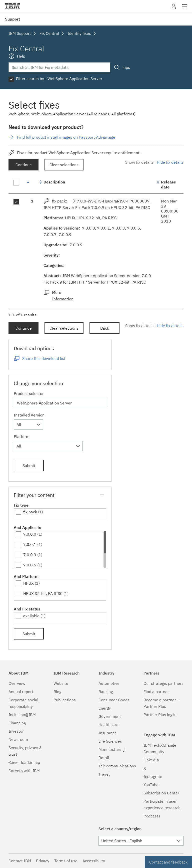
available (31, 616)
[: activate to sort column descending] (32, 185)
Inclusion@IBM (22, 715)
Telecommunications (117, 766)
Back (105, 328)
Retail (104, 758)
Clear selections (64, 165)
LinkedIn (151, 760)
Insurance (108, 733)
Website (61, 683)
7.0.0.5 (30, 565)
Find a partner (156, 692)
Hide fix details (170, 162)
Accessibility (94, 861)
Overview (17, 683)
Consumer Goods (114, 700)
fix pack (30, 512)
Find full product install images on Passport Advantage (66, 137)
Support (12, 19)
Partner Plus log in (160, 715)
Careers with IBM (24, 771)
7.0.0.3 (30, 555)
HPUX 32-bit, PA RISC (43, 593)
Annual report (21, 692)
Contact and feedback (168, 862)
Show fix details (139, 162)
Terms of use (66, 861)
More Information (63, 296)
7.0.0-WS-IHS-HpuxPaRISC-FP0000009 (114, 201)
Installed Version (29, 415)
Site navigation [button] (185, 9)
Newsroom (18, 739)
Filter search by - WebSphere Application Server (59, 79)
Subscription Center (161, 793)
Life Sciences (110, 741)
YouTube (151, 785)
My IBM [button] (174, 8)
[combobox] (28, 424)
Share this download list (44, 358)
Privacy (43, 861)
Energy (105, 708)
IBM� (12, 6)
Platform (22, 437)
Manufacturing (111, 749)
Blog (57, 692)
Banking (106, 692)
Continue (24, 165)
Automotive (109, 683)
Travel (104, 774)
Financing (17, 723)
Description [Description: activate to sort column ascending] (54, 182)
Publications (65, 700)
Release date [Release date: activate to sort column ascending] (168, 184)
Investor (16, 731)
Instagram (153, 776)
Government (110, 716)
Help (21, 56)
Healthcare (108, 725)
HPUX (28, 583)
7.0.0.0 (30, 534)
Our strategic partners (163, 683)
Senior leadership (24, 762)
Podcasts (152, 816)
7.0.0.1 (30, 544)
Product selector (29, 393)
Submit (29, 466)
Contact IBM (20, 861)
